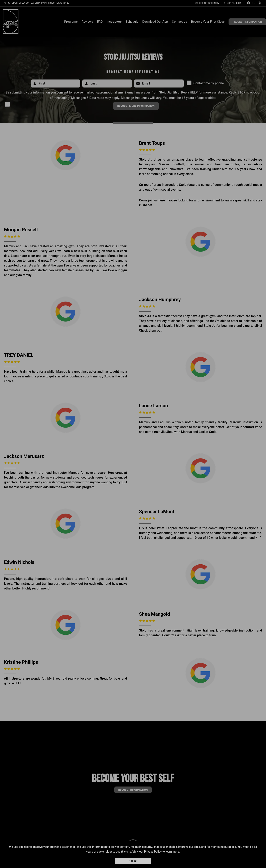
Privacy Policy (153, 852)
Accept (133, 861)
